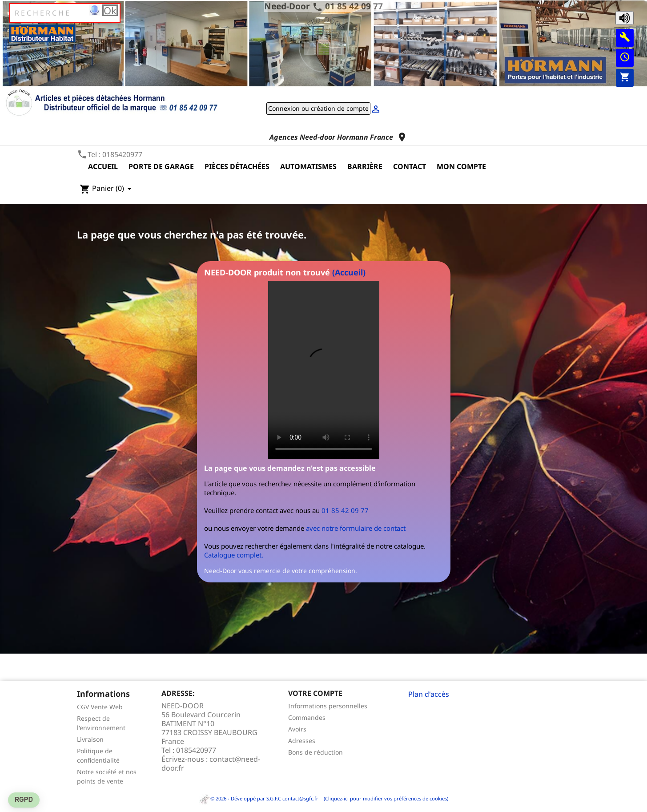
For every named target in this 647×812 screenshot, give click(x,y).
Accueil (103, 166)
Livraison (90, 739)
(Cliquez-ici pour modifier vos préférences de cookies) (384, 798)
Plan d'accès (429, 694)
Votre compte (315, 693)
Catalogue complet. (234, 555)
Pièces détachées (237, 166)
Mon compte (461, 166)
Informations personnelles (328, 706)
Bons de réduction (315, 752)
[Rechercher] (65, 13)
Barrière (365, 166)
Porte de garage (161, 166)
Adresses (302, 741)
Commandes (307, 717)
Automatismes (308, 166)
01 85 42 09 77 (354, 6)
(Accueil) (349, 272)
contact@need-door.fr (211, 764)
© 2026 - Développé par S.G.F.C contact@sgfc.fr (259, 798)
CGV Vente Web (100, 707)
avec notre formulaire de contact (356, 528)
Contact (410, 166)
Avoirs (297, 729)
